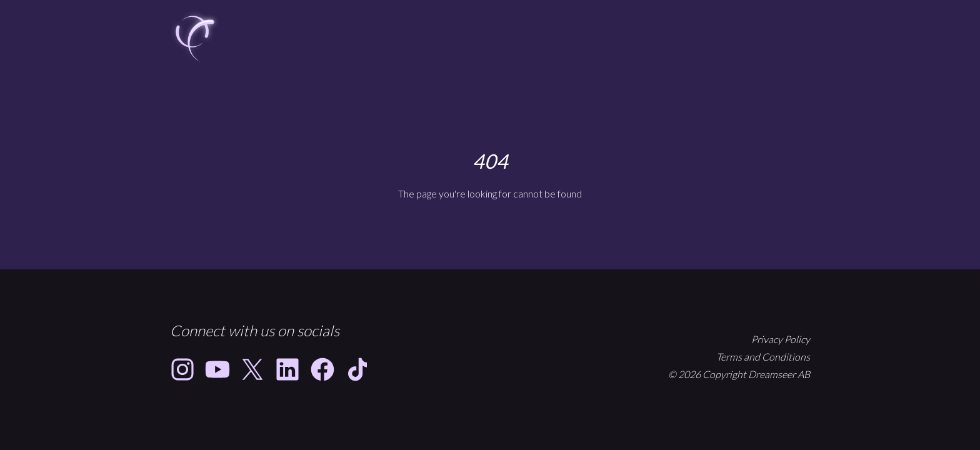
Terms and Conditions (763, 357)
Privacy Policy (781, 339)
